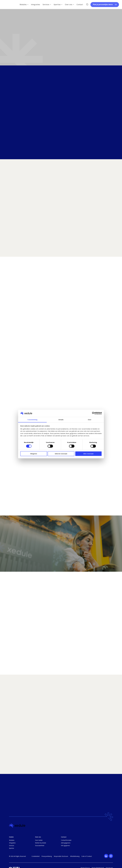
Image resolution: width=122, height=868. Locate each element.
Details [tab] (61, 420)
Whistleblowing (75, 856)
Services (12, 846)
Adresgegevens (66, 843)
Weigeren (34, 454)
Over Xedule (39, 840)
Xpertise (12, 848)
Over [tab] (90, 420)
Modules (12, 840)
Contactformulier (66, 840)
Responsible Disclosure (61, 856)
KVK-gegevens (65, 846)
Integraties (12, 843)
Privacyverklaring (47, 856)
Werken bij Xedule (41, 843)
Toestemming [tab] (32, 420)
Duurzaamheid (40, 846)
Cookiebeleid (36, 856)
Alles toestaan (88, 454)
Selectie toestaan (61, 454)
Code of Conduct (87, 856)
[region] (61, 742)
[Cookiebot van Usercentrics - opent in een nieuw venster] (93, 413)
